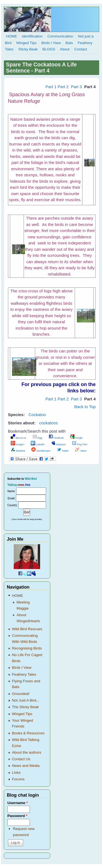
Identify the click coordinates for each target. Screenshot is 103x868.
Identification (32, 36)
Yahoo (81, 451)
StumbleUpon (41, 451)
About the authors (27, 752)
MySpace (58, 444)
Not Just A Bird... (26, 700)
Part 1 (51, 87)
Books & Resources (28, 733)
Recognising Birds (27, 648)
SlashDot (18, 451)
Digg (37, 438)
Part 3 (76, 87)
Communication (60, 36)
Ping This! (80, 444)
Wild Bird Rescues (27, 629)
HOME (12, 36)
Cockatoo (37, 415)
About (65, 49)
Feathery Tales (24, 674)
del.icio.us (18, 438)
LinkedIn (38, 444)
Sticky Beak (28, 49)
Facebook (56, 438)
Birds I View (51, 43)
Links (16, 773)
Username (18, 803)
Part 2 (64, 87)
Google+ (18, 444)
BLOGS (49, 49)
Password (17, 816)
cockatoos (49, 423)
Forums (18, 779)
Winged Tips (26, 43)
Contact (81, 49)
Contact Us (21, 759)
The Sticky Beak (26, 707)
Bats (69, 43)
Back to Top (85, 407)
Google (76, 438)
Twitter (63, 451)
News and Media (26, 766)
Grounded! (21, 694)
